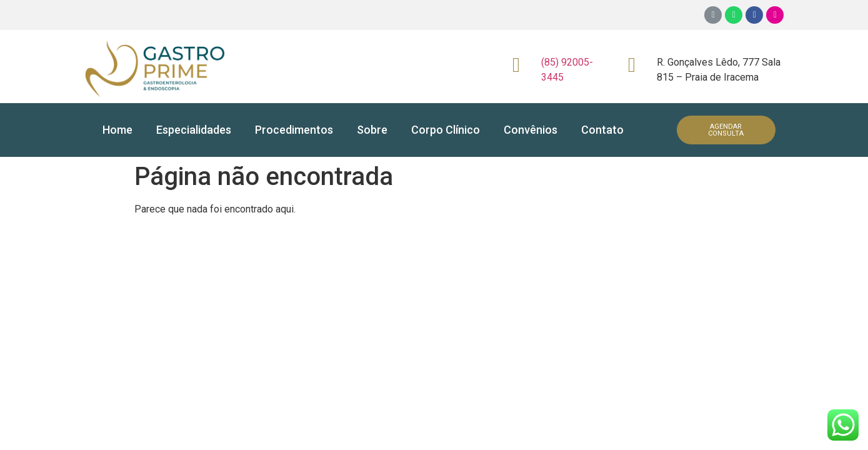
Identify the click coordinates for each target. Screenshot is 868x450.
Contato (602, 130)
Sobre (372, 130)
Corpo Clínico (446, 130)
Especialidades (194, 130)
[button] (726, 130)
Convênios (531, 130)
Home (117, 130)
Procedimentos (294, 130)
